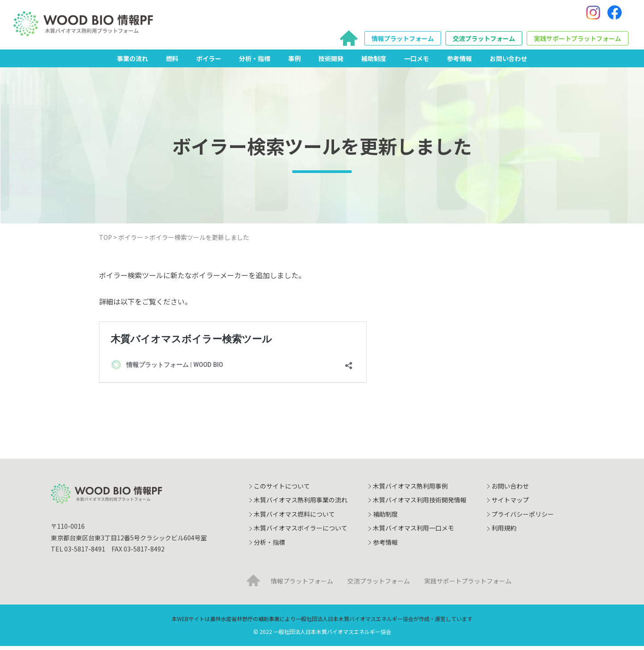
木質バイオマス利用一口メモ (413, 532)
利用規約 (504, 532)
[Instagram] (593, 15)
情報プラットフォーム (403, 41)
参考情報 (459, 62)
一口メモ (417, 62)
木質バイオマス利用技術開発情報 (420, 504)
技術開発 (331, 62)
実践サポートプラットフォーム (578, 41)
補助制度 (374, 62)
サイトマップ (510, 504)
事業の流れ (132, 62)
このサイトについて (282, 490)
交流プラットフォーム (484, 41)
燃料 (172, 62)
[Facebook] (615, 15)
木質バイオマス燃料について (294, 518)
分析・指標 (255, 62)
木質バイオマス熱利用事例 (410, 490)
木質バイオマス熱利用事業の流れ (301, 504)
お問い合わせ (508, 62)
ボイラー (209, 62)
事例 (294, 62)
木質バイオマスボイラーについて (301, 532)
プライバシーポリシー (523, 518)
